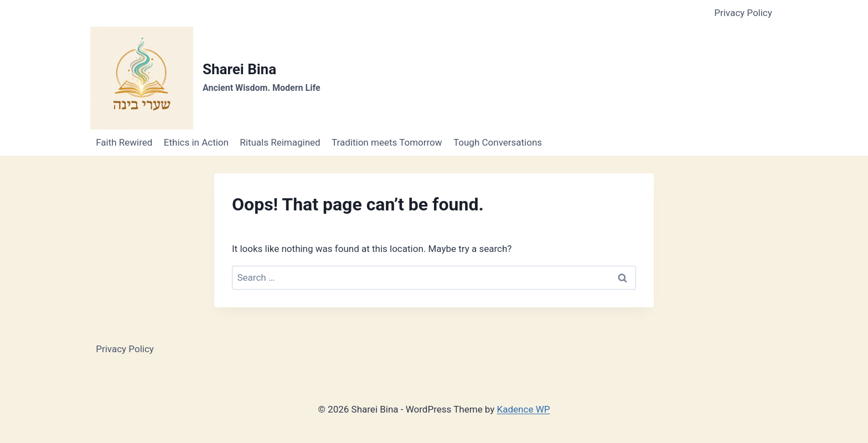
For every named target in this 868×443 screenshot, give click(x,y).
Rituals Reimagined (280, 142)
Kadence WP (524, 409)
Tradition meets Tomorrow (387, 142)
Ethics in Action (196, 142)
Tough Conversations (498, 142)
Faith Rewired (124, 142)
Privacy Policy (743, 13)
